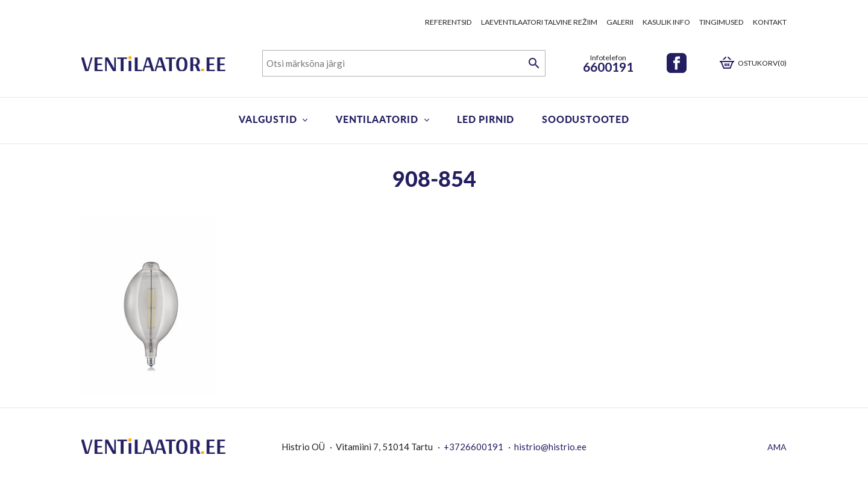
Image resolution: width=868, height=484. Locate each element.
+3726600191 (473, 447)
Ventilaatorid (377, 119)
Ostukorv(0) (762, 63)
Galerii (620, 22)
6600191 (608, 67)
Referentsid (448, 22)
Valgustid (268, 119)
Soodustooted (586, 119)
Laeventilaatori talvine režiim (539, 22)
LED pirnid (486, 119)
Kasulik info (666, 22)
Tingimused (722, 22)
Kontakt (770, 22)
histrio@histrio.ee (550, 447)
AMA (777, 447)
